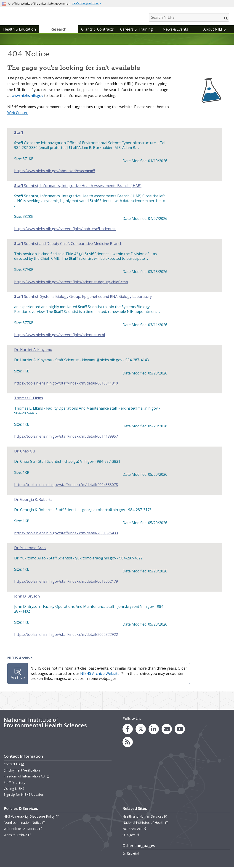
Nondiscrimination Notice (25, 824)
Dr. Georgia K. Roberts (33, 501)
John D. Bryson (27, 597)
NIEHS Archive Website (102, 675)
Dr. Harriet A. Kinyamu (33, 351)
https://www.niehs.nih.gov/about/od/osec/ (55, 172)
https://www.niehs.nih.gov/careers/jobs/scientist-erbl (60, 336)
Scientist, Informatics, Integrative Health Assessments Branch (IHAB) (78, 187)
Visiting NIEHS (14, 790)
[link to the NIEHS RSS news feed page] (128, 743)
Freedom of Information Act (27, 777)
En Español (131, 854)
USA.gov (131, 836)
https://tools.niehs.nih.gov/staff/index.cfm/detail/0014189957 (66, 438)
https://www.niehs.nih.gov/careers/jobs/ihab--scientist (65, 230)
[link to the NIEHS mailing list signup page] (167, 730)
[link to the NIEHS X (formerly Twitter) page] (141, 730)
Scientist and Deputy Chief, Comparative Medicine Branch (68, 245)
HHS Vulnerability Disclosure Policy (31, 817)
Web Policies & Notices (23, 830)
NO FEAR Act (134, 830)
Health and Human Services (145, 817)
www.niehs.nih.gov (27, 97)
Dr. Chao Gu (24, 452)
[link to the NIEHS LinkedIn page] (154, 730)
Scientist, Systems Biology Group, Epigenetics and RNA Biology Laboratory (83, 298)
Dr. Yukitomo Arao (30, 549)
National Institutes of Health (146, 824)
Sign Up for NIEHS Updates (24, 796)
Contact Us (14, 765)
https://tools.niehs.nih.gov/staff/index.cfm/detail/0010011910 (66, 384)
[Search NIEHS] (189, 17)
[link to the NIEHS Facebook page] (128, 730)
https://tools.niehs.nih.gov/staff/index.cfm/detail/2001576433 (66, 534)
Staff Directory (14, 784)
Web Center (17, 114)
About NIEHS (215, 30)
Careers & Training (137, 30)
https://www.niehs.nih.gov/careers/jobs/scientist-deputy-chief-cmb (71, 283)
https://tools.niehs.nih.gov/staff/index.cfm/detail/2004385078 (66, 486)
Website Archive (18, 836)
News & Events (175, 30)
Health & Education (20, 30)
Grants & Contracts (97, 30)
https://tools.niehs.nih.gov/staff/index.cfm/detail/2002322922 (66, 636)
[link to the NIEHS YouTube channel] (180, 730)
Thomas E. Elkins (29, 399)
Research (58, 30)
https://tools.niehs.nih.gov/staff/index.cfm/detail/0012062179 (66, 583)
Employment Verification (22, 771)
